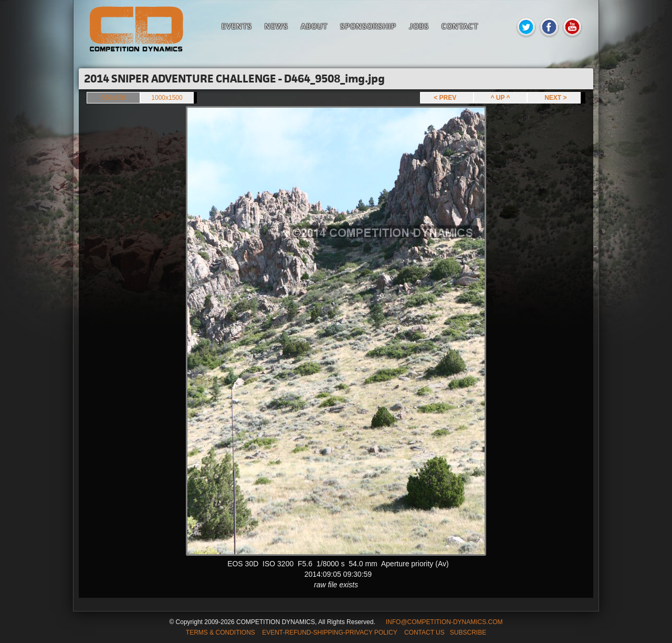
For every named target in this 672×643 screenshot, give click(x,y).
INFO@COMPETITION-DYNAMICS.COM (444, 622)
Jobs (419, 26)
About (314, 26)
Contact (460, 26)
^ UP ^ (500, 98)
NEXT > (554, 98)
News (276, 26)
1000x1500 (167, 98)
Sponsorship (368, 26)
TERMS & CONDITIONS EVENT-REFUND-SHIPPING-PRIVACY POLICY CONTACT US (315, 632)
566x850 (113, 98)
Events (237, 26)
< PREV (447, 98)
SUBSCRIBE (468, 632)
